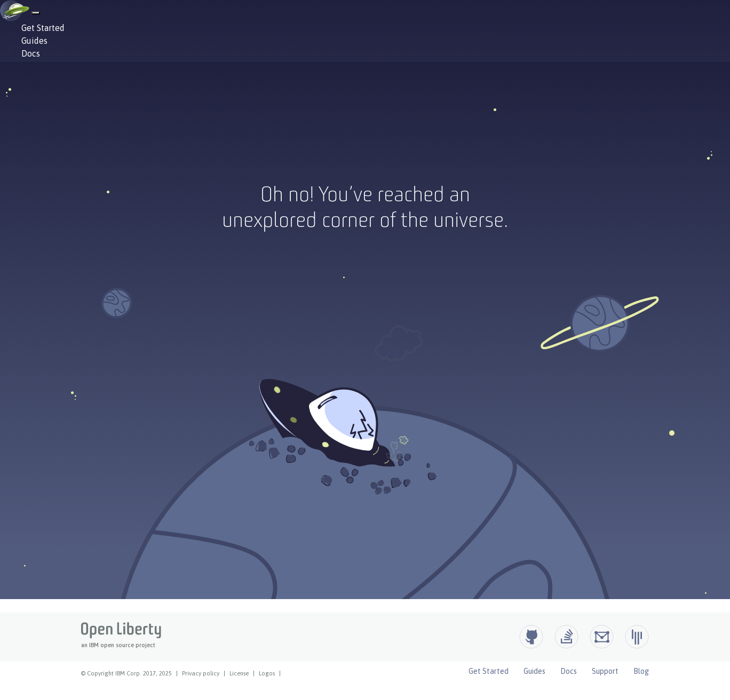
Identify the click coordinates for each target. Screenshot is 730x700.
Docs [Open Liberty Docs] (569, 671)
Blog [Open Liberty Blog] (641, 671)
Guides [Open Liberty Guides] (534, 671)
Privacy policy (201, 673)
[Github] (531, 637)
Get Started (43, 28)
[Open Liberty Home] (16, 10)
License (239, 673)
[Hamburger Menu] (36, 13)
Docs (31, 53)
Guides (34, 41)
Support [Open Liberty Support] (605, 671)
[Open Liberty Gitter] (637, 637)
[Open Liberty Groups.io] (602, 637)
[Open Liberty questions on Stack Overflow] (566, 637)
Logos (267, 673)
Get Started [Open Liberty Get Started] (489, 671)
